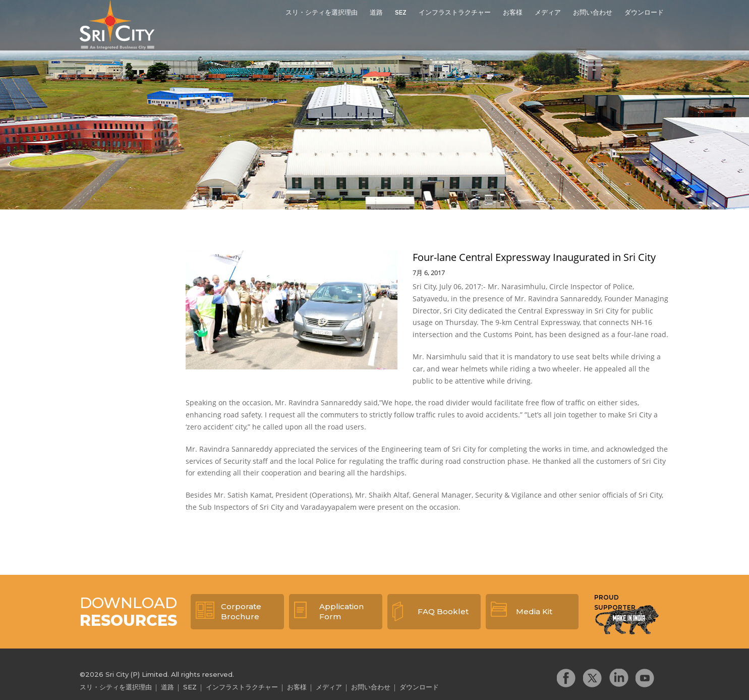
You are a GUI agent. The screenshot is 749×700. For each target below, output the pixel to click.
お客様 (513, 13)
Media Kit (534, 611)
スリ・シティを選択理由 (322, 13)
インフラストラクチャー (455, 13)
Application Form (341, 611)
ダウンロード (644, 13)
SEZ (401, 13)
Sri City (117, 25)
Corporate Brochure (241, 611)
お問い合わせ (593, 13)
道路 (376, 13)
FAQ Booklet (443, 611)
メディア (548, 13)
